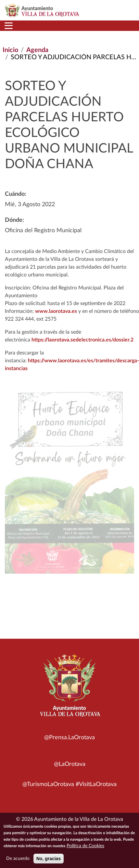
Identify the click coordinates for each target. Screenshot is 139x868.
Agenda (37, 50)
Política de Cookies (85, 847)
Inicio (10, 50)
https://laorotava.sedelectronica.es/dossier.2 (82, 340)
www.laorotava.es (56, 311)
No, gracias (49, 860)
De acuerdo (18, 860)
